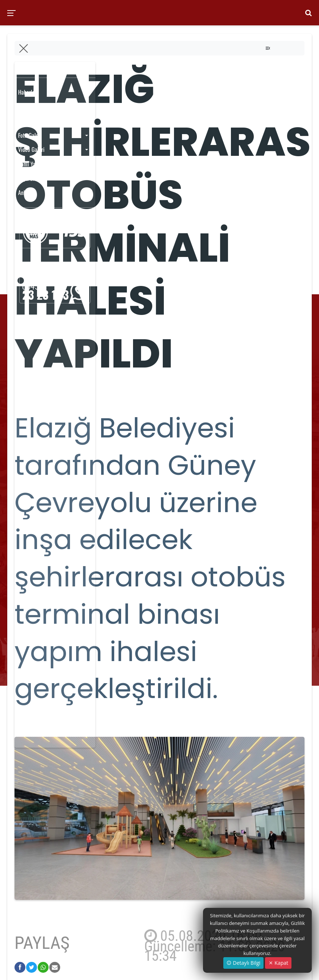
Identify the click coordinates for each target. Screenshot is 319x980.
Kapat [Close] (278, 963)
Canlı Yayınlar (33, 164)
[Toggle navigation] (268, 48)
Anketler (27, 192)
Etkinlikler (29, 107)
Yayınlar (27, 121)
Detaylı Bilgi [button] (243, 963)
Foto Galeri (30, 135)
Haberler (27, 92)
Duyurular (28, 178)
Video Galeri (31, 149)
